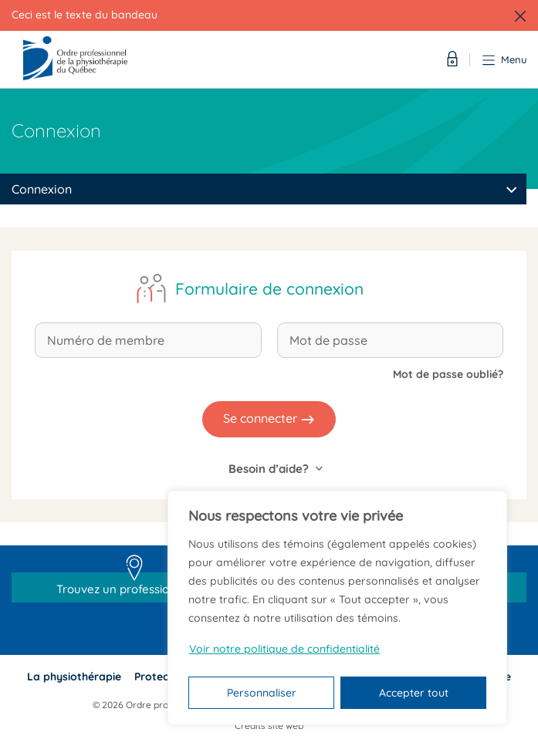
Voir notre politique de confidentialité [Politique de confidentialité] (284, 649)
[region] (337, 608)
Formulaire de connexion (269, 289)
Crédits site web (269, 726)
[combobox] (263, 189)
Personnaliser (262, 693)
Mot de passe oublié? (448, 374)
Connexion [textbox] (42, 189)
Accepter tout (414, 693)
